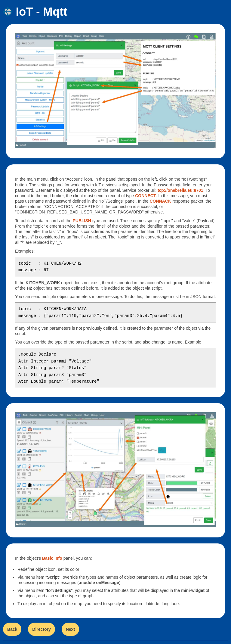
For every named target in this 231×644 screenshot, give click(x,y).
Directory (41, 629)
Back (12, 629)
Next (70, 629)
